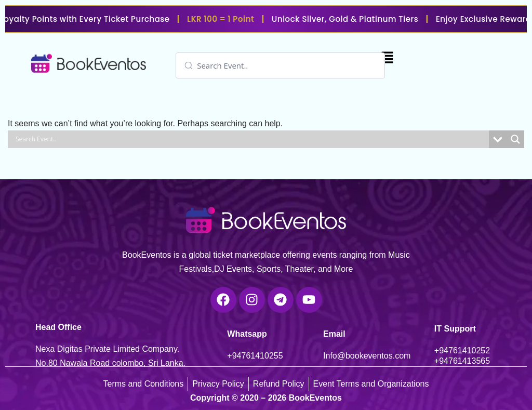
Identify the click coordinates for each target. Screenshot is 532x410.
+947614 (243, 356)
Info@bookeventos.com (367, 356)
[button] (387, 59)
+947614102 (457, 351)
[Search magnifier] (515, 139)
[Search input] (289, 65)
